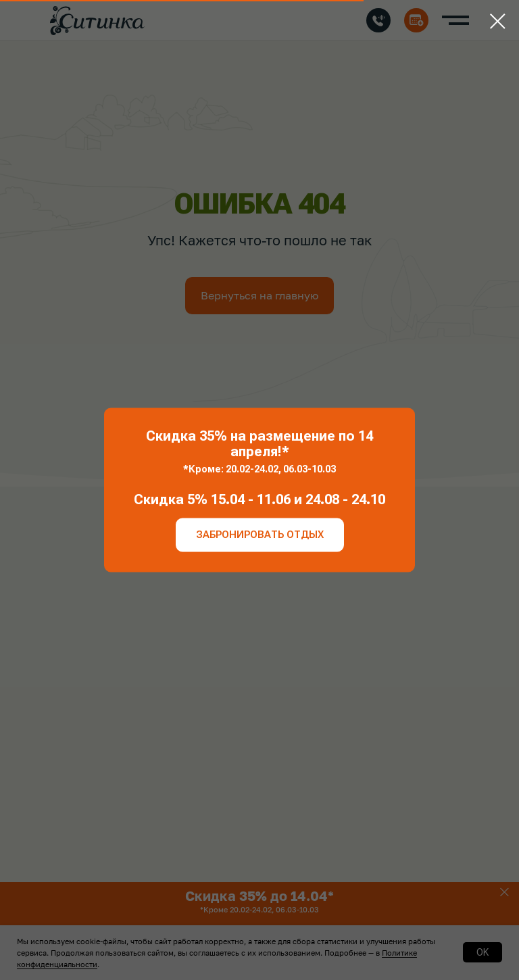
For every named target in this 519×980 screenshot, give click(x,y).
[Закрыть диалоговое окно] (498, 21)
